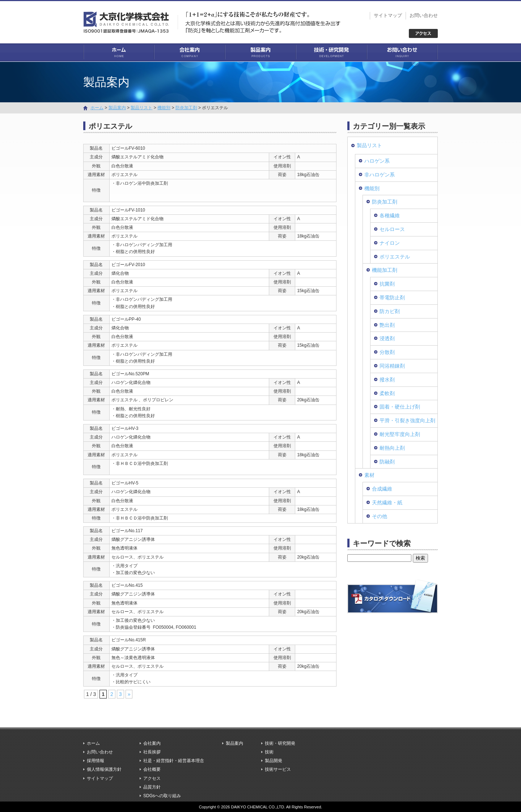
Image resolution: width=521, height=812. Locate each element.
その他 (380, 516)
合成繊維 (382, 488)
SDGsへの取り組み (162, 795)
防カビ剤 (390, 311)
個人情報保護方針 (104, 769)
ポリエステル (395, 256)
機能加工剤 (385, 270)
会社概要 (152, 769)
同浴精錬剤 (392, 366)
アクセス (152, 778)
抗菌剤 (387, 284)
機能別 (164, 107)
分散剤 (387, 352)
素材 (369, 475)
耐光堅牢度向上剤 (400, 434)
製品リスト (141, 107)
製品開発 (274, 761)
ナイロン (390, 243)
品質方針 (152, 787)
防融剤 (387, 461)
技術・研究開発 (331, 52)
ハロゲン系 (377, 161)
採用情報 (96, 761)
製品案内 (260, 52)
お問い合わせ (424, 15)
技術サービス (278, 769)
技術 (269, 752)
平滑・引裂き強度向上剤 (407, 420)
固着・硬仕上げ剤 (400, 407)
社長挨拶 (152, 752)
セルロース (392, 229)
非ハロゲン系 (380, 174)
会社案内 (190, 52)
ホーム (119, 52)
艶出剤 (387, 325)
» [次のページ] (129, 694)
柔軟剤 (387, 393)
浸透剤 (387, 338)
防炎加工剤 (186, 107)
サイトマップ (388, 15)
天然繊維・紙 (387, 502)
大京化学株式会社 (130, 22)
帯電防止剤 (392, 297)
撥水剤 (387, 379)
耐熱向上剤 (392, 448)
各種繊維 (390, 215)
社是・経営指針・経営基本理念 (174, 761)
